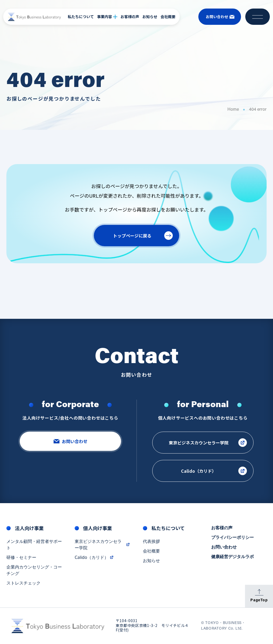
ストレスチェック (23, 584)
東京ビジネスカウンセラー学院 (102, 546)
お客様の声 (130, 17)
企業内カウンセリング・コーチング (34, 571)
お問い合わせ (224, 548)
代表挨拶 (151, 542)
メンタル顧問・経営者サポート (34, 546)
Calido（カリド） (94, 558)
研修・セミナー (21, 558)
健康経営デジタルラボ (232, 558)
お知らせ (150, 17)
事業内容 (107, 17)
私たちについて (81, 17)
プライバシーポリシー (232, 538)
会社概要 (168, 17)
